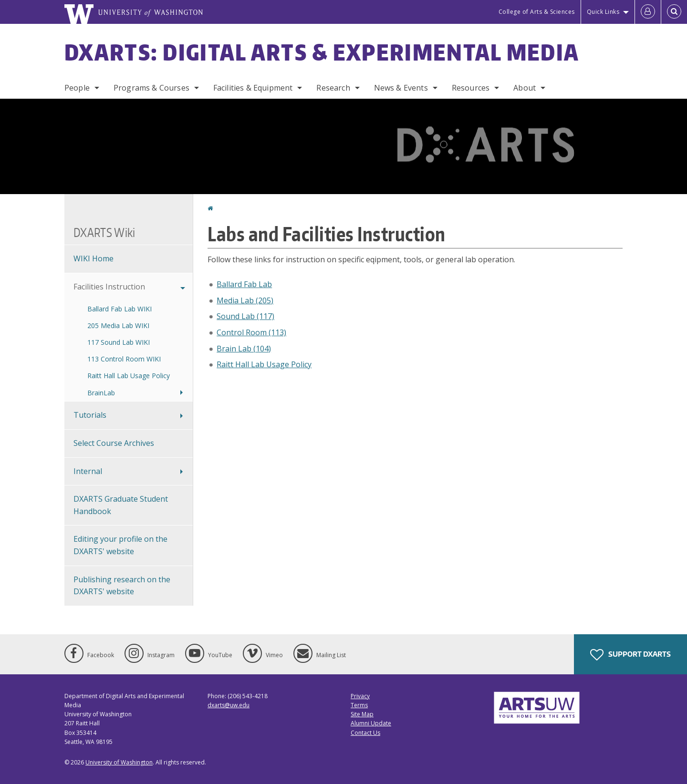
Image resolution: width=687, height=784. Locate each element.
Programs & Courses (151, 88)
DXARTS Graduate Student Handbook (121, 505)
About (525, 88)
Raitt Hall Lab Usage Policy (264, 364)
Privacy (360, 696)
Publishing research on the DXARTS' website (122, 586)
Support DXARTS (630, 655)
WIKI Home (94, 258)
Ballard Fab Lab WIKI (120, 309)
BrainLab (101, 393)
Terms (359, 705)
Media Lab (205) (245, 300)
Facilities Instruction (109, 287)
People (77, 88)
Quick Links (603, 12)
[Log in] (648, 12)
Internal (88, 471)
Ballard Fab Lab (244, 284)
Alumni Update (371, 723)
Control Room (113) (251, 332)
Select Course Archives (114, 443)
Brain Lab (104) (244, 349)
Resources (471, 88)
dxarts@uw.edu (229, 705)
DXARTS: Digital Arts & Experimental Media (322, 52)
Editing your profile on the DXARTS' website (120, 545)
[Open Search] (674, 12)
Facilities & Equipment (253, 88)
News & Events (401, 88)
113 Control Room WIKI (124, 359)
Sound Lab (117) (245, 316)
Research (333, 88)
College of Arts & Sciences (537, 12)
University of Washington (119, 762)
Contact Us (365, 733)
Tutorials (90, 415)
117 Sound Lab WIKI (119, 342)
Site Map (362, 714)
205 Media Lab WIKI (118, 325)
